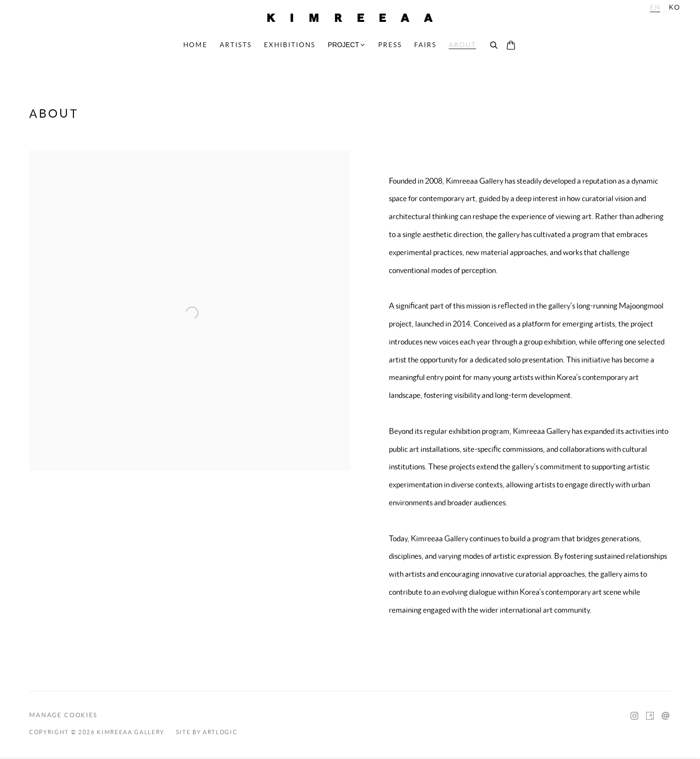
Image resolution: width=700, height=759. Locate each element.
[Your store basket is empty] (511, 46)
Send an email (665, 716)
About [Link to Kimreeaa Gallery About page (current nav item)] (463, 45)
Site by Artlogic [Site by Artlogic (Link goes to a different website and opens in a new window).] (207, 732)
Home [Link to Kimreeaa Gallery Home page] (195, 45)
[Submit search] (494, 46)
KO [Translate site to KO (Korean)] (675, 7)
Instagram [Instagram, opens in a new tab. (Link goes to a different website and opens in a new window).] (634, 716)
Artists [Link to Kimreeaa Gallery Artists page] (236, 45)
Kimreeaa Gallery (350, 18)
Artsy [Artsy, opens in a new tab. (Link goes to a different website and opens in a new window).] (650, 716)
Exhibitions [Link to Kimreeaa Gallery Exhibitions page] (290, 45)
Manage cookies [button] (63, 715)
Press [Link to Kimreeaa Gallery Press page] (390, 45)
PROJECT (343, 45)
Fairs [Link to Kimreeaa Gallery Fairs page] (425, 45)
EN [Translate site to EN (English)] (655, 7)
